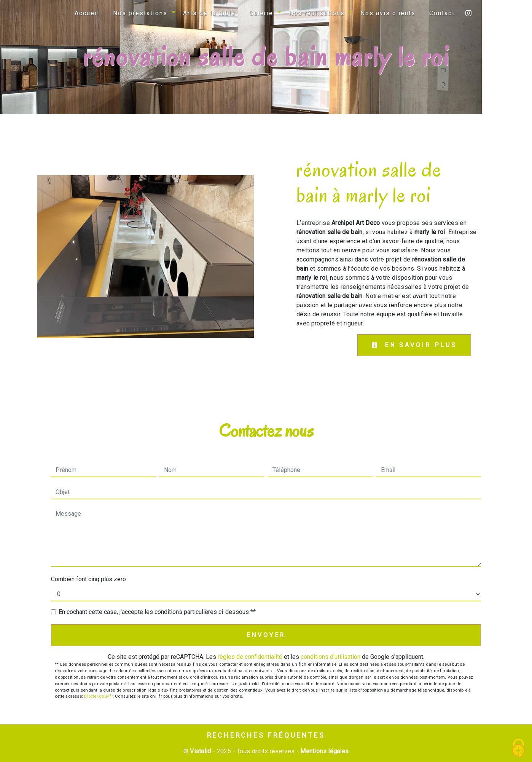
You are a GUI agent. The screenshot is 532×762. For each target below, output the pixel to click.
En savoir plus (414, 345)
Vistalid (201, 751)
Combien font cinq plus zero (88, 579)
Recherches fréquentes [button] (266, 735)
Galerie (261, 13)
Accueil (87, 13)
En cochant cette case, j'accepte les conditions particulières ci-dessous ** (157, 612)
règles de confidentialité (250, 657)
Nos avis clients (388, 13)
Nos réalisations (317, 13)
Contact (442, 13)
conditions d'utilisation (331, 657)
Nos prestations (140, 13)
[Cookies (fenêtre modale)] (519, 749)
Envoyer (266, 635)
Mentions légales (324, 751)
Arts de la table (209, 13)
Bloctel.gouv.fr (98, 696)
